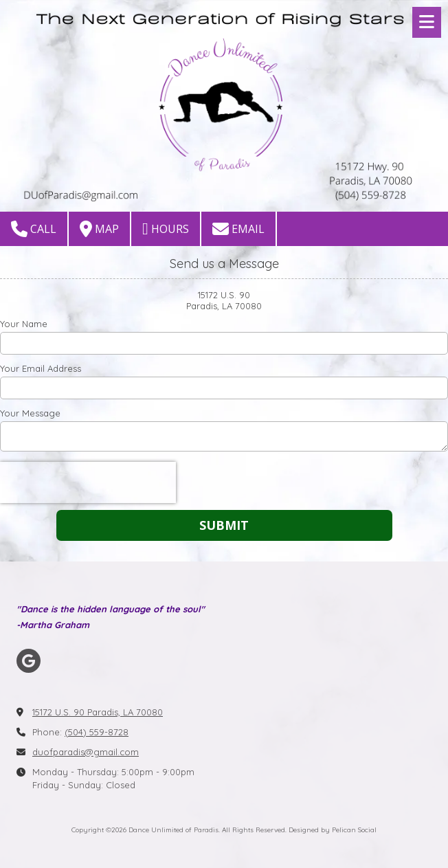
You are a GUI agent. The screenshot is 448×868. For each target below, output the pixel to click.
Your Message (30, 413)
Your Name (24, 324)
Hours (166, 229)
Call (34, 229)
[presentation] (88, 482)
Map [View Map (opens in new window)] (99, 229)
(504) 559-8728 (97, 732)
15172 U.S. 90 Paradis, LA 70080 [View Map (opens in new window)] (98, 712)
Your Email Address (41, 368)
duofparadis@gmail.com (86, 752)
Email (238, 229)
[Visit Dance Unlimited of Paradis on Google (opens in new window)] (29, 661)
